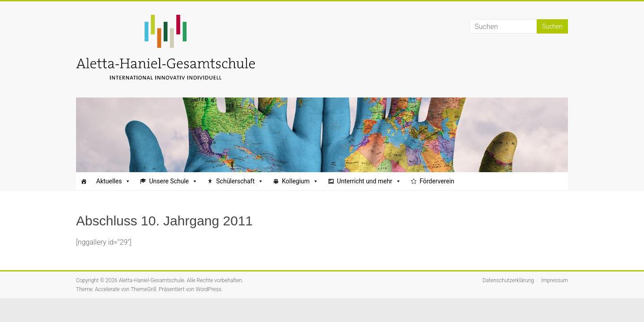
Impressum (555, 280)
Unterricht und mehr (369, 181)
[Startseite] (84, 181)
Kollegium (300, 181)
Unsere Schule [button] (173, 181)
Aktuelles (113, 181)
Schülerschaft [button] (240, 181)
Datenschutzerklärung (508, 280)
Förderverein (437, 181)
